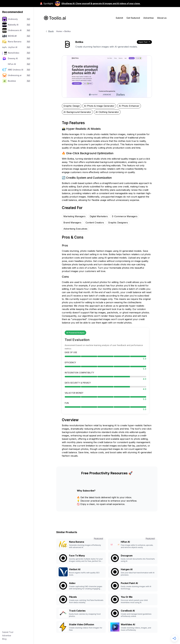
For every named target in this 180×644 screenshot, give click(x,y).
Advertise (7, 635)
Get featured (133, 18)
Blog (4, 639)
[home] (55, 18)
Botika (67, 31)
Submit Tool (8, 632)
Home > (60, 31)
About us (162, 18)
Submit (119, 18)
